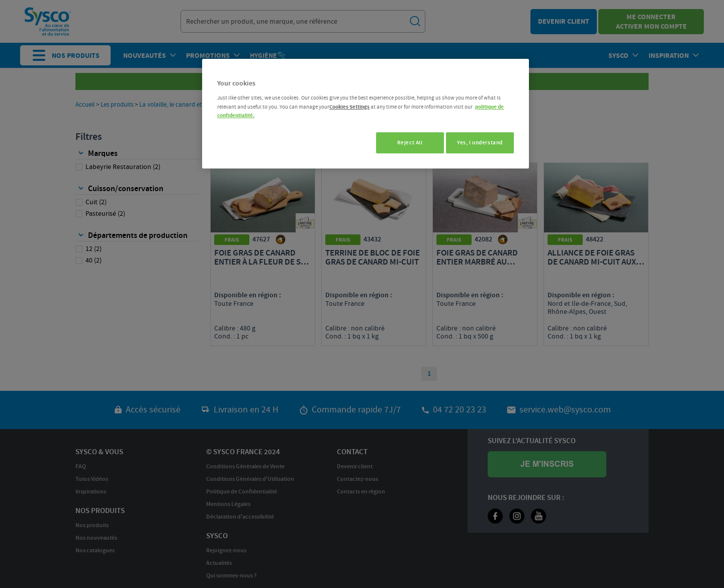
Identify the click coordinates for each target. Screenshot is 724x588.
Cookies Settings (349, 107)
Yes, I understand (480, 143)
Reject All (405, 143)
